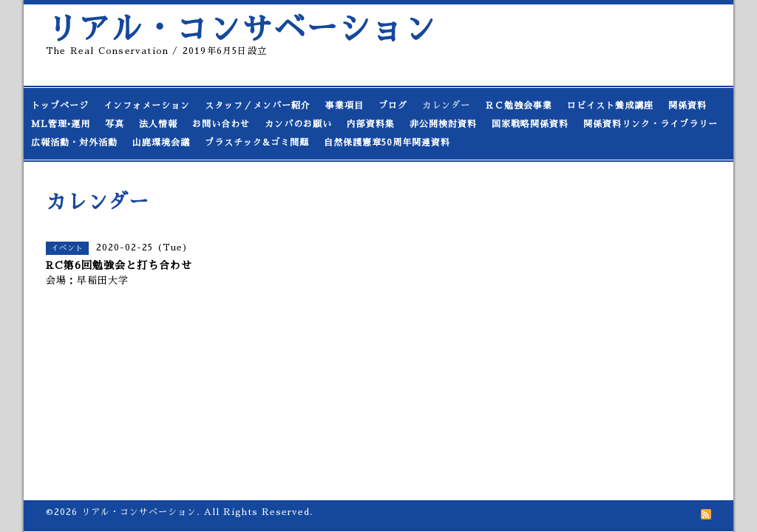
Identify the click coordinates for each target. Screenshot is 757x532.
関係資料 (688, 106)
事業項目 (344, 106)
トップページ (60, 106)
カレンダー (446, 106)
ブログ (393, 106)
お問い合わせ (221, 124)
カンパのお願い (298, 124)
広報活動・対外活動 (74, 143)
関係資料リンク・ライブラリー (651, 124)
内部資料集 (371, 124)
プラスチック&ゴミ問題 (257, 143)
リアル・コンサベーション (241, 29)
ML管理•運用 (61, 124)
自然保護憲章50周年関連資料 (387, 143)
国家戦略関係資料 (530, 124)
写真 (115, 124)
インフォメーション (147, 106)
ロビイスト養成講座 (610, 106)
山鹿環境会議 (161, 143)
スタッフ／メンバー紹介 (258, 106)
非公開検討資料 (443, 124)
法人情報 (158, 124)
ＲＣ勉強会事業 (519, 106)
